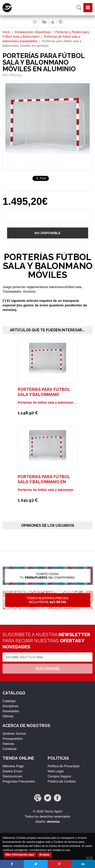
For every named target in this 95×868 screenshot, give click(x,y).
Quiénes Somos (14, 734)
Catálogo (9, 701)
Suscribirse (48, 669)
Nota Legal (56, 771)
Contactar (10, 749)
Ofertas (8, 716)
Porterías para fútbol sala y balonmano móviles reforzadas (44, 395)
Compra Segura (59, 776)
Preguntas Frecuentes (19, 781)
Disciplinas (10, 706)
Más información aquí (20, 855)
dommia (53, 822)
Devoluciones (12, 776)
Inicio (6, 32)
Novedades (11, 711)
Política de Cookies (62, 781)
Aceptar (44, 855)
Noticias (8, 744)
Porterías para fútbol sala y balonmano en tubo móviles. (44, 482)
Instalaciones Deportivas (33, 32)
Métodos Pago (13, 766)
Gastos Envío (12, 771)
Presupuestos (13, 739)
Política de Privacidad (63, 766)
